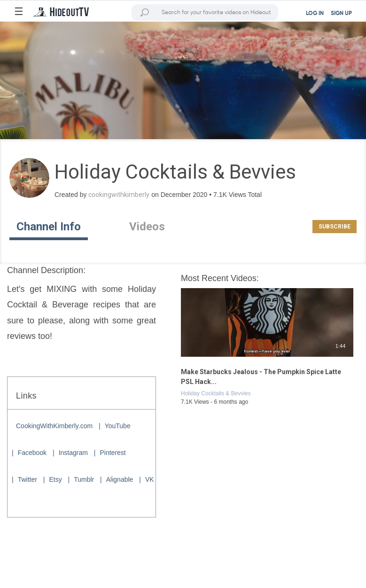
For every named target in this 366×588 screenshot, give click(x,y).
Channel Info (49, 227)
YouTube (118, 426)
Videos (147, 227)
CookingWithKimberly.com (54, 426)
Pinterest (113, 453)
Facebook (32, 453)
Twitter (27, 479)
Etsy (55, 479)
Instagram (73, 453)
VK (150, 479)
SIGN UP (341, 14)
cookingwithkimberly (119, 195)
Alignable (120, 479)
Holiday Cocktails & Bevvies (216, 393)
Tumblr (84, 479)
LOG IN (315, 14)
